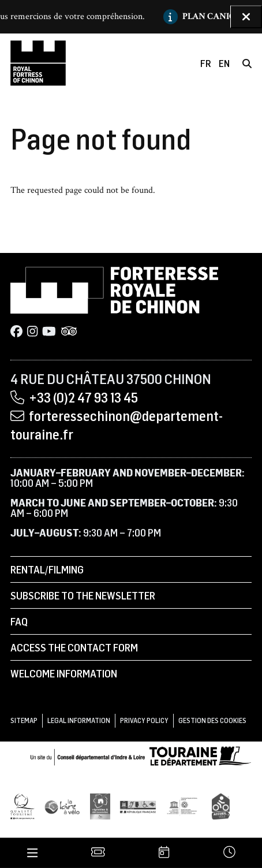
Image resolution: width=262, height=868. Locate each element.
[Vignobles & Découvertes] (100, 806)
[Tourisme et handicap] (138, 806)
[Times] (229, 853)
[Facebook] (16, 332)
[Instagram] (32, 332)
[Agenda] (164, 853)
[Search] (247, 64)
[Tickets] (98, 853)
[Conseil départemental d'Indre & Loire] (141, 755)
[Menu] (32, 853)
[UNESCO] (184, 806)
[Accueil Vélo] (221, 806)
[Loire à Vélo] (62, 806)
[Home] (38, 63)
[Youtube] (49, 332)
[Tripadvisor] (69, 332)
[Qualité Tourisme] (23, 806)
